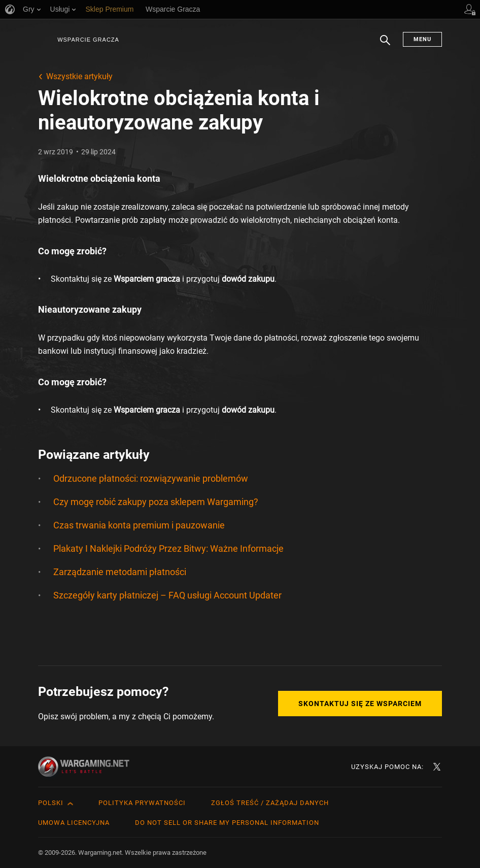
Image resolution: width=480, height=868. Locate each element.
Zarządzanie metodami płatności (120, 572)
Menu (422, 39)
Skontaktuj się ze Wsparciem (360, 704)
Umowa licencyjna (74, 823)
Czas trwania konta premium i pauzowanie (139, 525)
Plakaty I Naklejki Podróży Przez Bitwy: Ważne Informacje (168, 548)
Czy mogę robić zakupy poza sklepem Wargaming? (156, 502)
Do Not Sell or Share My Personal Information (227, 823)
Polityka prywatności (142, 803)
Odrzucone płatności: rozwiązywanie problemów (151, 478)
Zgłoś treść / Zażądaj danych (270, 803)
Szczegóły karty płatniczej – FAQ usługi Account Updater (167, 595)
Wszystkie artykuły (79, 76)
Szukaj (385, 45)
